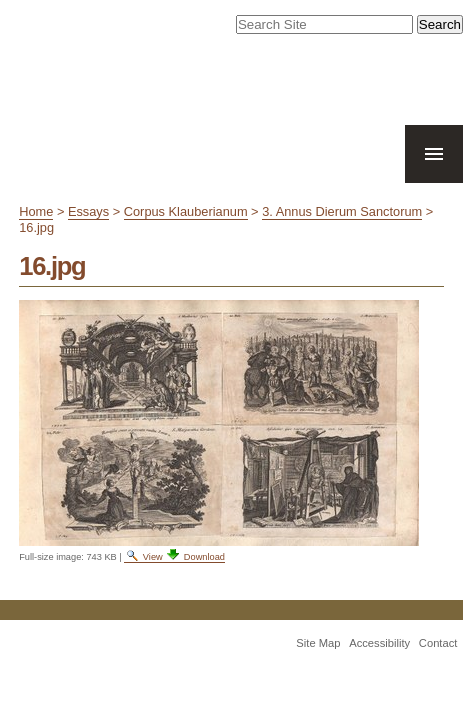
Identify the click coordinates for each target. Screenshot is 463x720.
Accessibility (379, 670)
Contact (438, 670)
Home (36, 238)
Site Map (318, 670)
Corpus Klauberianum (186, 238)
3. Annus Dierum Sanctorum (342, 238)
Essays (88, 238)
